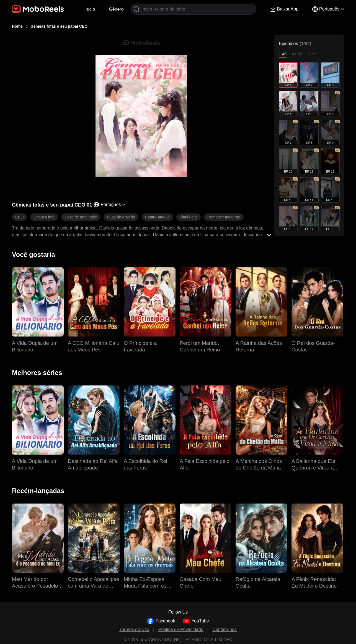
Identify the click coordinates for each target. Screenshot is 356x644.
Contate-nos (225, 629)
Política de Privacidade (181, 629)
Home (17, 26)
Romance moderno (224, 217)
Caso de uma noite (81, 217)
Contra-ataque (158, 217)
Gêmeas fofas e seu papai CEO (59, 26)
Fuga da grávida (121, 217)
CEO (19, 217)
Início (90, 9)
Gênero (116, 9)
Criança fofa (44, 217)
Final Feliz (189, 217)
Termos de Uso (134, 629)
